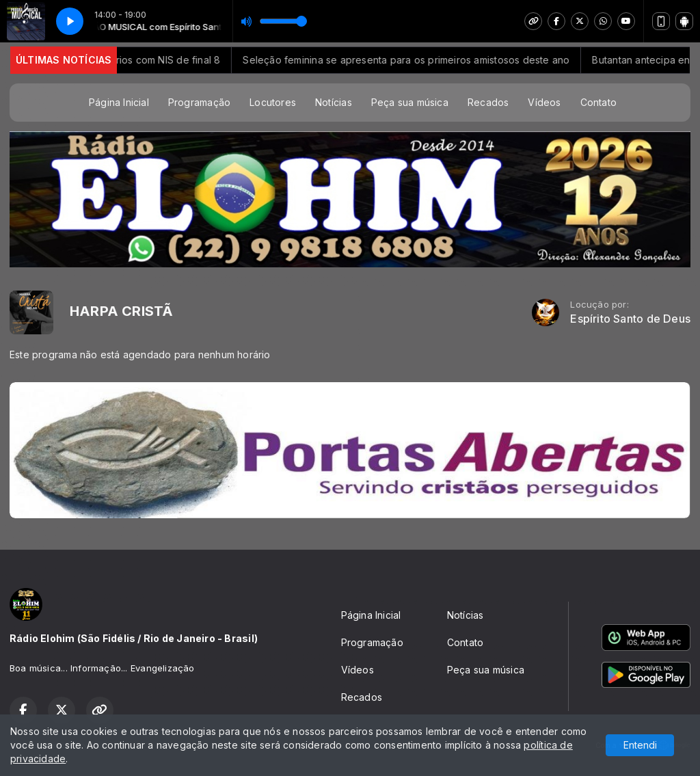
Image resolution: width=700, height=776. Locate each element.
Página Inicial (119, 102)
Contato (598, 102)
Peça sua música (410, 102)
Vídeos (544, 102)
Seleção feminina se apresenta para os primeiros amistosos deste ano (425, 60)
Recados (488, 102)
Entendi (640, 745)
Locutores (273, 102)
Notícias (334, 102)
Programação (199, 102)
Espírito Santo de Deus (630, 319)
